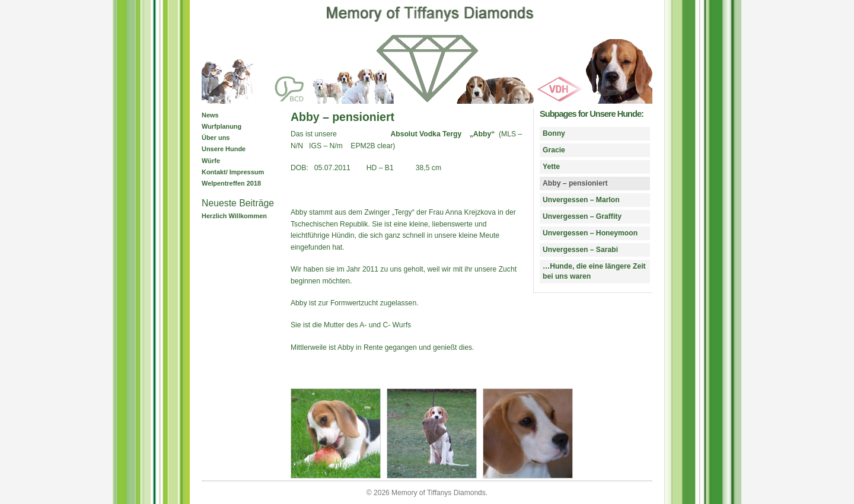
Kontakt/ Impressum (233, 172)
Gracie (554, 150)
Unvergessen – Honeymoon (590, 233)
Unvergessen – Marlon (581, 200)
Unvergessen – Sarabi (580, 250)
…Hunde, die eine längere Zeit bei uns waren (594, 271)
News (210, 115)
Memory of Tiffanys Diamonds (439, 493)
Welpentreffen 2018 (231, 183)
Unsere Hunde (224, 149)
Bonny (554, 133)
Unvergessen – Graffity (582, 216)
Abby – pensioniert (575, 183)
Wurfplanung (222, 126)
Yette (551, 167)
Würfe (211, 161)
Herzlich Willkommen (234, 216)
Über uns (216, 138)
